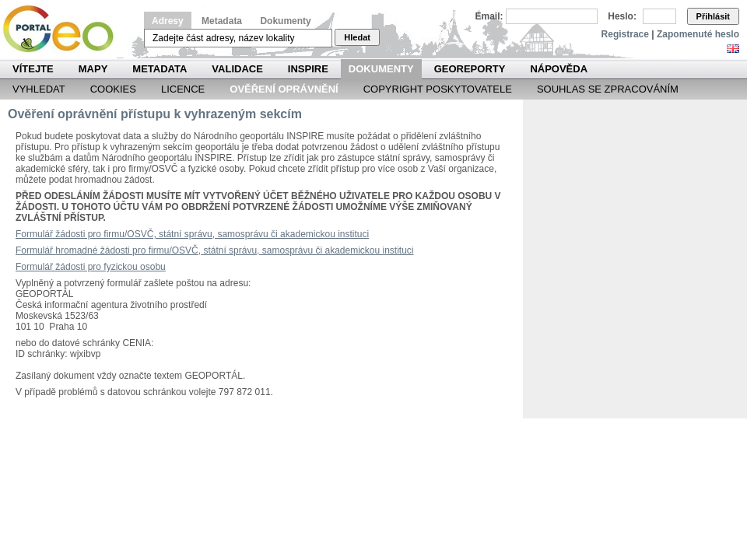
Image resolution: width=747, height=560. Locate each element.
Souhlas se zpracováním (608, 89)
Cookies (113, 89)
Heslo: (622, 16)
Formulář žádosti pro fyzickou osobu (91, 267)
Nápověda (559, 69)
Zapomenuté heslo (698, 34)
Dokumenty (285, 21)
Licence (183, 89)
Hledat (357, 37)
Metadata (222, 21)
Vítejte (33, 69)
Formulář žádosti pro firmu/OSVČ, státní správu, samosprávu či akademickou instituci (192, 234)
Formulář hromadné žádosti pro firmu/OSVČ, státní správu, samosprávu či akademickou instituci (215, 250)
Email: (489, 16)
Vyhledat (39, 89)
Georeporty (470, 69)
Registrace (625, 34)
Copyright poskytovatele (438, 89)
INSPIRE (308, 69)
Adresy (168, 21)
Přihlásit (713, 16)
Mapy (93, 69)
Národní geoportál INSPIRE (64, 29)
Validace (237, 69)
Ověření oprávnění (284, 89)
